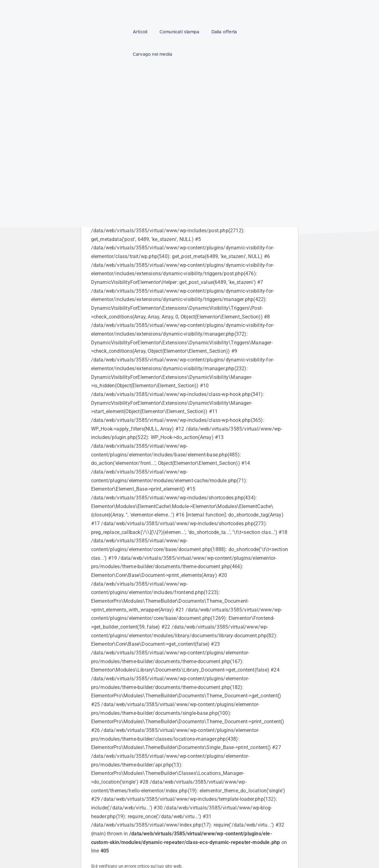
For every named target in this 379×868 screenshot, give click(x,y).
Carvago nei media (153, 54)
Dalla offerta (224, 32)
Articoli (140, 32)
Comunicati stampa (179, 32)
